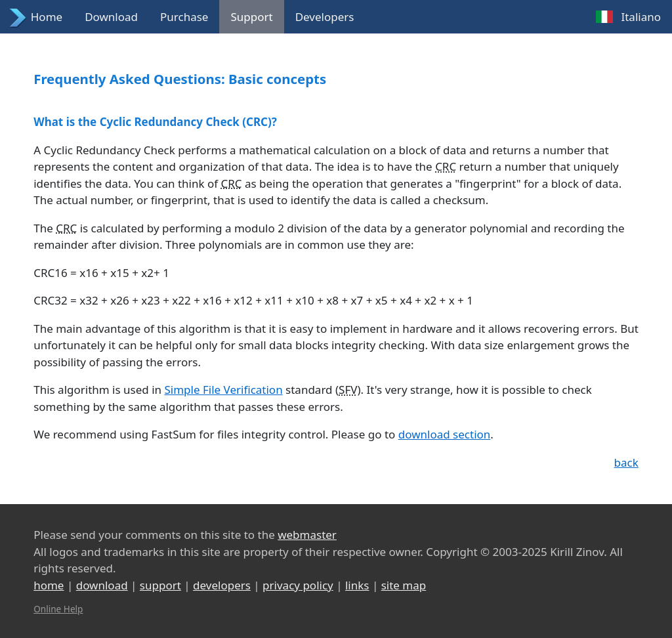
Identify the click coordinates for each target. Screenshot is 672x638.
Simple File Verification (224, 390)
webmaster (307, 535)
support (160, 585)
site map (404, 585)
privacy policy (298, 585)
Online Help (58, 609)
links (357, 585)
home (49, 585)
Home (47, 17)
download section (445, 434)
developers (222, 585)
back (626, 462)
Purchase (184, 17)
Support (251, 17)
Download (111, 17)
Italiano (641, 17)
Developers (325, 17)
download (102, 585)
